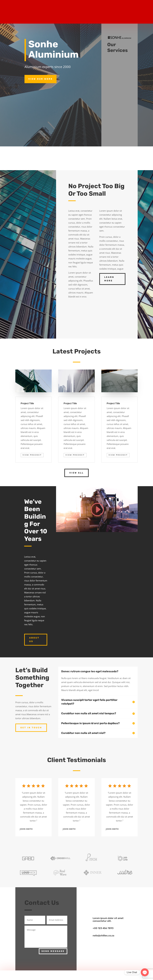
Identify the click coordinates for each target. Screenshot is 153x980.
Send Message (53, 951)
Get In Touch (31, 728)
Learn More (109, 279)
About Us (34, 640)
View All (76, 473)
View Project (32, 455)
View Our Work (40, 79)
